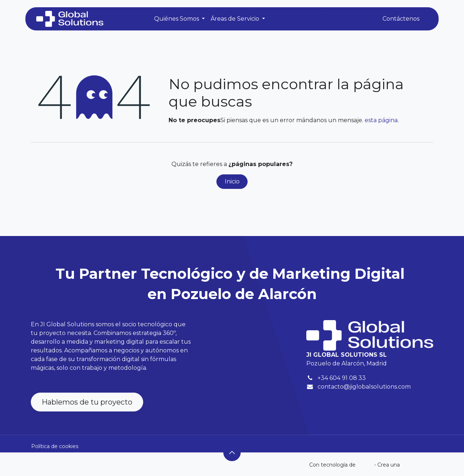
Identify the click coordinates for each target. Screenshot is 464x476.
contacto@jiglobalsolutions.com (364, 387)
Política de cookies (55, 446)
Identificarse (347, 19)
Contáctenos (401, 19)
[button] (232, 452)
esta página (381, 120)
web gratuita (417, 465)
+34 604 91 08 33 (342, 378)
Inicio (232, 181)
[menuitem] (179, 19)
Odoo (366, 465)
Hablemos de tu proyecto (87, 402)
